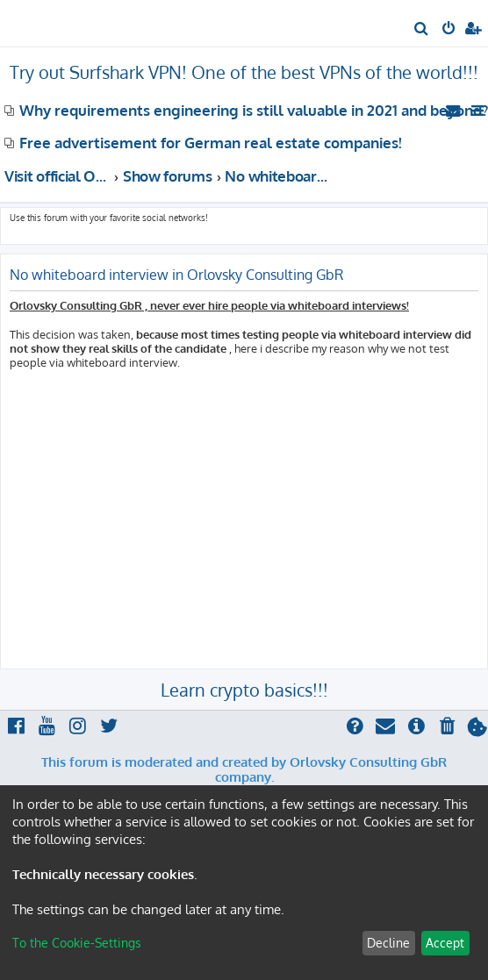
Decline (388, 943)
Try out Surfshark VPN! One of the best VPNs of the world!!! (244, 72)
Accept (445, 943)
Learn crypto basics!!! (244, 690)
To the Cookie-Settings (77, 943)
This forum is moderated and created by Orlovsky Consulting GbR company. (244, 770)
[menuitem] (422, 30)
